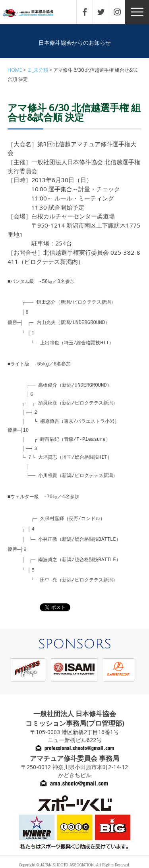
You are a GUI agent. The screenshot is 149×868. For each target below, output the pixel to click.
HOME (15, 70)
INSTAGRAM (121, 12)
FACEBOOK (89, 12)
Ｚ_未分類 (38, 70)
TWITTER (105, 12)
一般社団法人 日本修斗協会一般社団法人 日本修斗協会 (34, 13)
